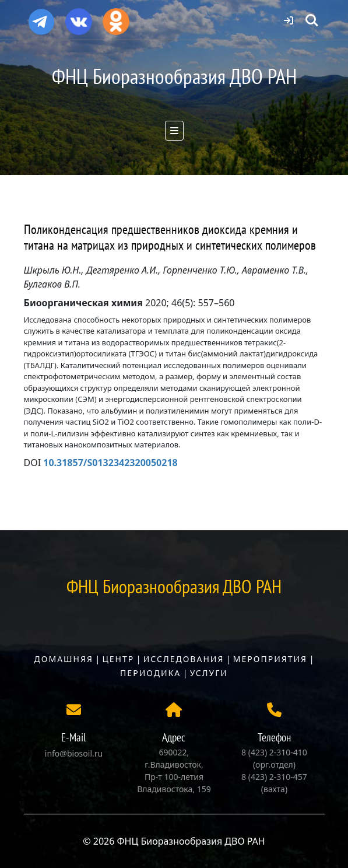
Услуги (209, 673)
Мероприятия (270, 659)
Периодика (150, 673)
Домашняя (64, 659)
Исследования (184, 659)
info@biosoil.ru (74, 753)
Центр (118, 659)
